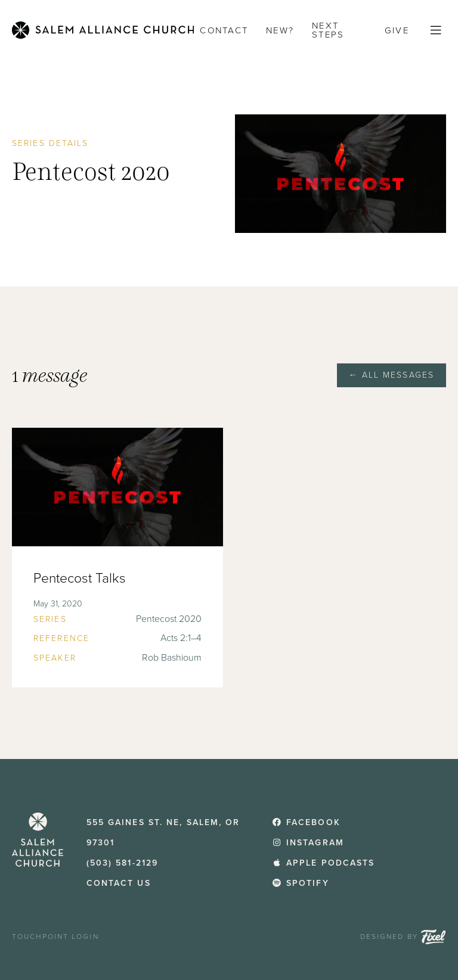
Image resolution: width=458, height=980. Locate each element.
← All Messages (392, 375)
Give (397, 30)
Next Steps (328, 30)
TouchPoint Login (55, 937)
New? (280, 30)
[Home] (103, 30)
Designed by (403, 937)
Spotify (300, 883)
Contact (224, 30)
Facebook (306, 822)
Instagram (308, 843)
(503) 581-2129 (122, 863)
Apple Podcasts (323, 863)
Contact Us (119, 883)
